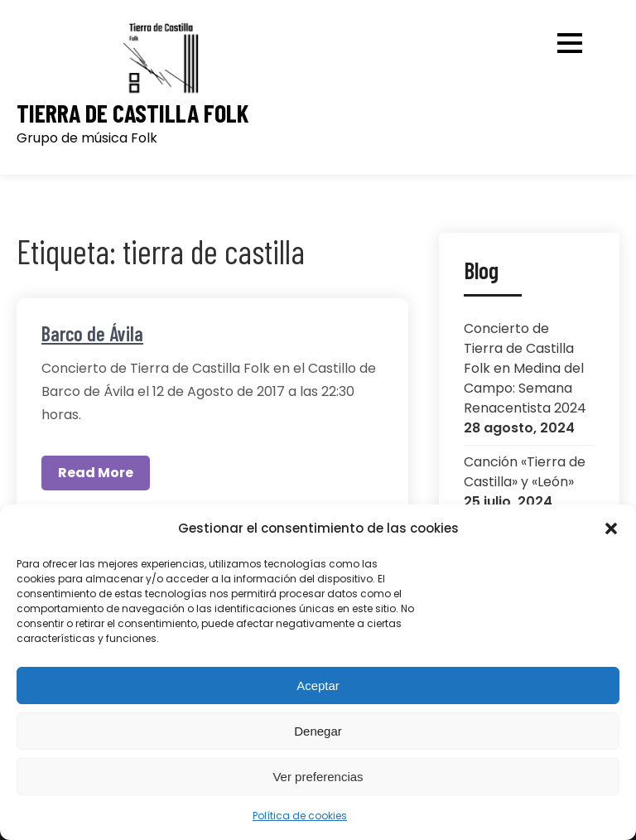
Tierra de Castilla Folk (132, 113)
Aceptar (318, 686)
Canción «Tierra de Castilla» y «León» (525, 472)
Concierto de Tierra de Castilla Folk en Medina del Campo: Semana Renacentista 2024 (525, 368)
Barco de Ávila (92, 333)
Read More (96, 473)
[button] (611, 529)
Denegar (318, 731)
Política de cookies (300, 816)
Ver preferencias (318, 777)
